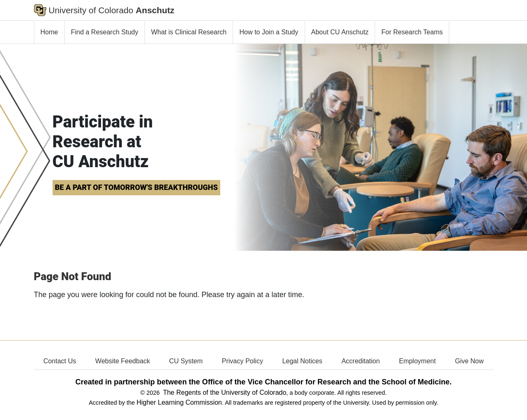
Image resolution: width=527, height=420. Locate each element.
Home (49, 32)
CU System (186, 361)
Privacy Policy (243, 361)
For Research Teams (412, 32)
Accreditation (361, 361)
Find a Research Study (105, 32)
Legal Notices (302, 361)
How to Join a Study (269, 32)
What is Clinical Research (189, 32)
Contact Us (60, 361)
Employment (418, 361)
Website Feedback (123, 361)
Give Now (469, 361)
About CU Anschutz (340, 32)
